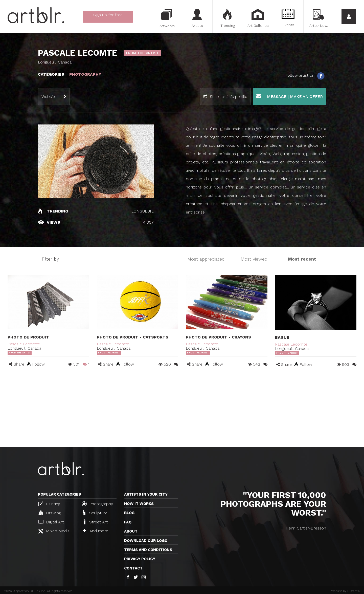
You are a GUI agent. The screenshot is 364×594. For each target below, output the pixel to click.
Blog (129, 513)
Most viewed (254, 259)
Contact (133, 568)
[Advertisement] (182, 409)
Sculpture (95, 513)
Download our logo (146, 541)
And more (95, 531)
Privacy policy (140, 559)
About (131, 531)
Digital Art (51, 522)
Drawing (50, 513)
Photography (97, 504)
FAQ (128, 522)
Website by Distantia (345, 591)
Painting (49, 504)
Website (49, 97)
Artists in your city (146, 494)
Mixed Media (54, 531)
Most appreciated (206, 259)
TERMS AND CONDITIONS (148, 550)
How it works (139, 504)
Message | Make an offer (290, 96)
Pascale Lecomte (24, 344)
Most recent (302, 259)
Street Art (95, 522)
